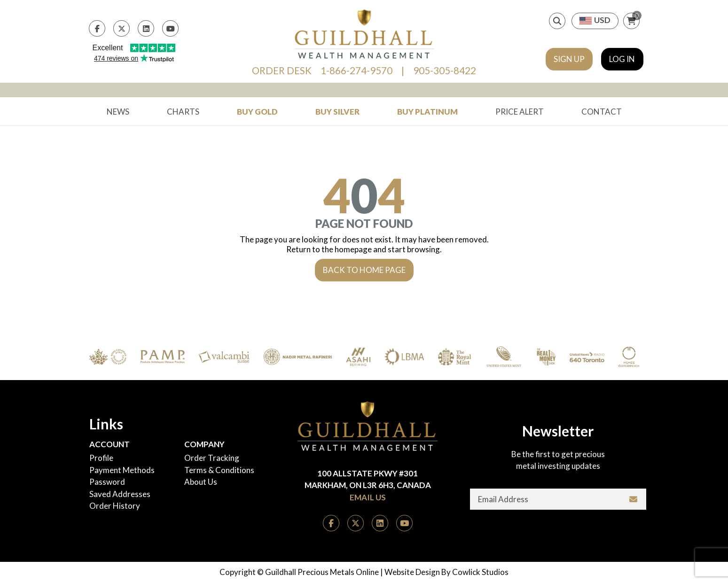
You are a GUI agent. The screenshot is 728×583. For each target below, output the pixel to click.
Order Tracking (212, 458)
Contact (602, 112)
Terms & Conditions (219, 470)
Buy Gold (257, 112)
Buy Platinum (427, 112)
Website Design (412, 572)
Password (107, 482)
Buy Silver (337, 112)
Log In (622, 59)
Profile (101, 458)
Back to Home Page (364, 270)
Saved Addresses (120, 494)
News (118, 112)
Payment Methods (122, 470)
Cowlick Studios (480, 572)
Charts (183, 112)
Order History (115, 506)
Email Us (368, 497)
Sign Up (569, 59)
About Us (201, 482)
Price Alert (520, 112)
